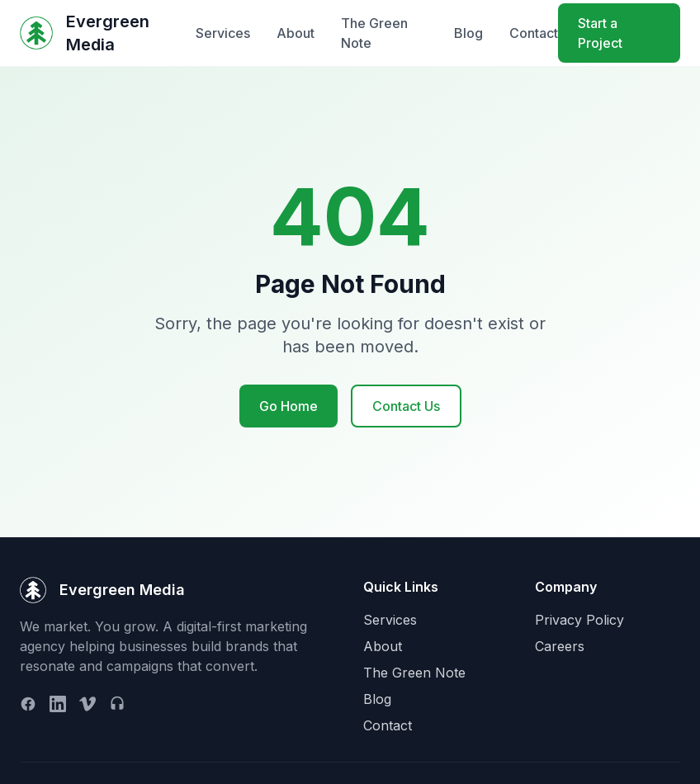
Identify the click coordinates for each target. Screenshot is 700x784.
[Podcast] (117, 704)
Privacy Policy (579, 620)
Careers (560, 646)
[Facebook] (28, 704)
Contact (534, 33)
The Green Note (374, 33)
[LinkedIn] (58, 704)
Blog (468, 33)
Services (223, 33)
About (296, 33)
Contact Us (406, 406)
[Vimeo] (87, 704)
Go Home (289, 406)
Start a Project (600, 33)
